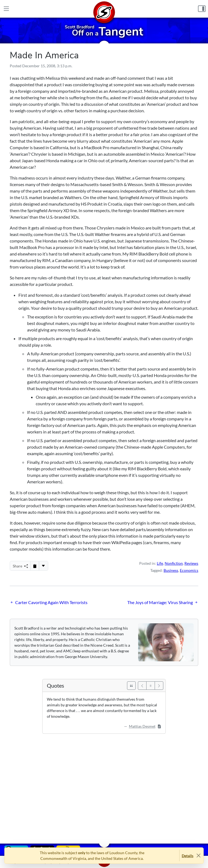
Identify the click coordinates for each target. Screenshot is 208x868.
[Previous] (142, 686)
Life (160, 563)
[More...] (43, 566)
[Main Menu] (6, 9)
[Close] (198, 856)
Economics (189, 570)
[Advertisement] (104, 785)
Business (171, 570)
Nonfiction (174, 563)
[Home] (104, 9)
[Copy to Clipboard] (35, 566)
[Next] (159, 686)
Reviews (191, 563)
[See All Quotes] (131, 686)
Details (188, 856)
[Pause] (151, 686)
